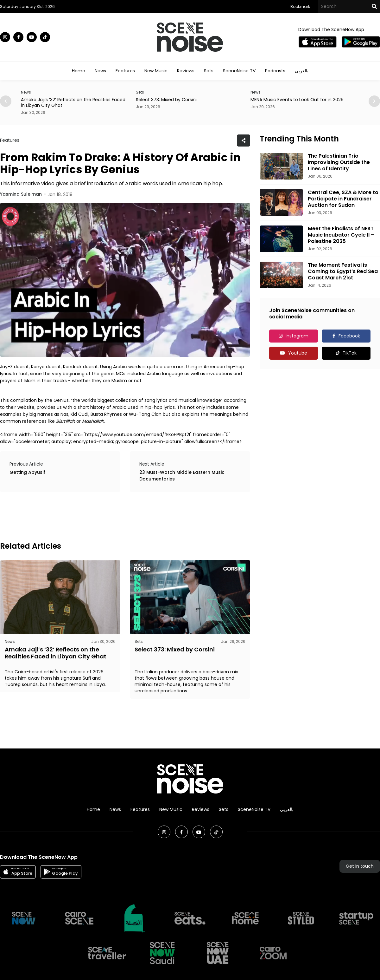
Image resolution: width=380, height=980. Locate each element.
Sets (209, 71)
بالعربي (302, 71)
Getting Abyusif (27, 472)
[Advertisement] (115, 516)
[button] (374, 101)
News (100, 71)
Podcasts (275, 71)
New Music (156, 71)
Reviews (186, 71)
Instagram (297, 336)
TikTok (350, 353)
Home (79, 71)
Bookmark (300, 7)
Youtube (298, 353)
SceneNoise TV (239, 71)
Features (125, 71)
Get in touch (360, 866)
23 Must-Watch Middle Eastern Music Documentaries (182, 476)
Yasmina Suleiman (21, 194)
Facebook (349, 336)
